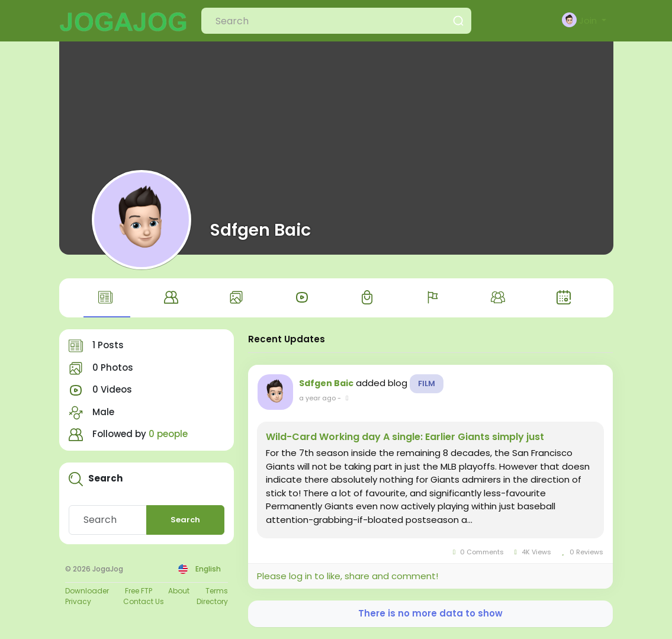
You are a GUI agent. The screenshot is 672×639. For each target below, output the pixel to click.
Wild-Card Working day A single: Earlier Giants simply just (405, 437)
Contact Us (144, 601)
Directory (212, 601)
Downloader (87, 591)
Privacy (78, 601)
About (179, 591)
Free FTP (139, 591)
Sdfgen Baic (261, 230)
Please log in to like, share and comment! (348, 576)
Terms (217, 591)
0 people (168, 434)
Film (427, 383)
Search (185, 520)
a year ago (317, 398)
